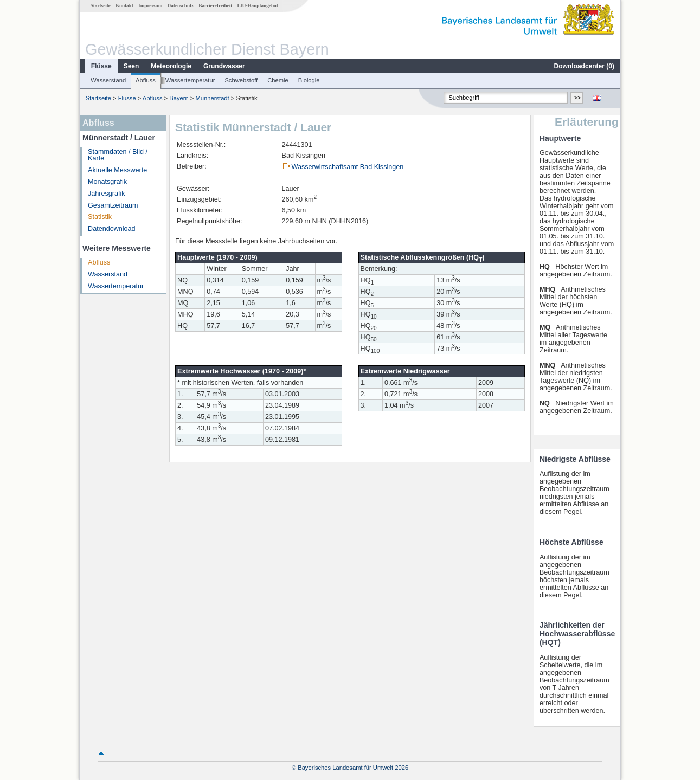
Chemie (278, 80)
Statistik (100, 217)
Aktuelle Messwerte (117, 170)
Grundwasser (224, 66)
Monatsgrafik (107, 182)
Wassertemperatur (190, 80)
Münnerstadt (213, 98)
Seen (131, 66)
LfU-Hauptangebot (258, 5)
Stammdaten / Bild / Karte (118, 155)
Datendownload (112, 229)
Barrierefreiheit (215, 5)
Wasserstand (108, 80)
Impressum (150, 5)
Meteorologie (171, 66)
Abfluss (146, 80)
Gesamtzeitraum (113, 205)
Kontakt (124, 5)
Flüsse (101, 66)
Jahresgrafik (107, 194)
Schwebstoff (241, 80)
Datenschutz (181, 5)
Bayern (179, 98)
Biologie (309, 80)
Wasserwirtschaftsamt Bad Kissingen (348, 167)
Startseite (101, 5)
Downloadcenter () (584, 66)
